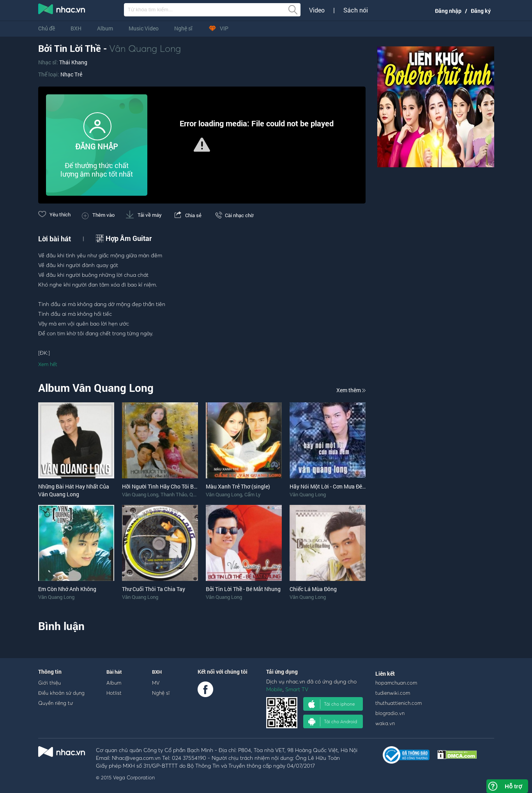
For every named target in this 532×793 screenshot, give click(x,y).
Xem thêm (351, 390)
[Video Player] (202, 145)
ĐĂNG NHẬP (96, 146)
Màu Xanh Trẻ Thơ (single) (238, 486)
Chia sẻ (187, 215)
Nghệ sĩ (183, 28)
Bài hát (114, 672)
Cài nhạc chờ (233, 215)
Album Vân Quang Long (96, 388)
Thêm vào (98, 215)
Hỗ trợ (513, 786)
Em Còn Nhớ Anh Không (67, 589)
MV (156, 683)
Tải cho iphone (332, 704)
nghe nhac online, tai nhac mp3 (62, 11)
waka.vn (385, 723)
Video (317, 10)
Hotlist (114, 693)
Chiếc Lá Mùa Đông (313, 589)
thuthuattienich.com (399, 703)
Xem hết (48, 364)
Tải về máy (144, 215)
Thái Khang (73, 62)
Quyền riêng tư (56, 703)
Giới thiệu (49, 683)
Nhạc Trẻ (71, 74)
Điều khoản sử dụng (61, 693)
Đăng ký (481, 11)
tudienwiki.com (393, 693)
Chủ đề (47, 28)
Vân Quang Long (145, 48)
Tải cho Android (333, 722)
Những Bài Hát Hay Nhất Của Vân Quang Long (74, 490)
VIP (218, 28)
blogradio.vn (390, 713)
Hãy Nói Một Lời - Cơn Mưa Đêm (328, 486)
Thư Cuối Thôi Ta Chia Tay (154, 589)
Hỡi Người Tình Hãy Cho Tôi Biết (161, 486)
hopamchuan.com (396, 683)
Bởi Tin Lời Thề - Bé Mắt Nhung (243, 589)
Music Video (144, 28)
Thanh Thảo (174, 494)
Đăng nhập (448, 11)
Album (105, 28)
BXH (76, 28)
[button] (202, 145)
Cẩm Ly (253, 494)
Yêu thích (54, 214)
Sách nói (356, 10)
